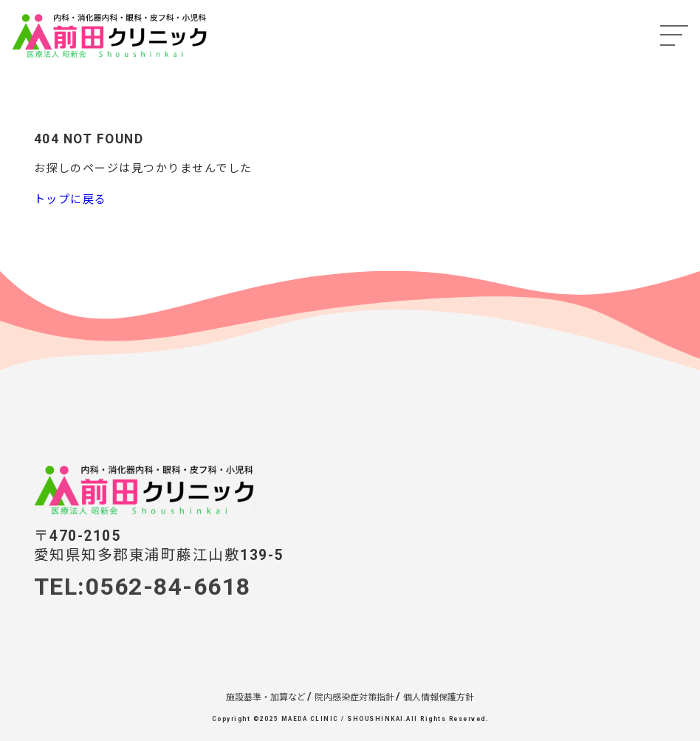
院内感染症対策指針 (354, 697)
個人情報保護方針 (439, 697)
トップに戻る (71, 199)
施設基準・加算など (266, 697)
